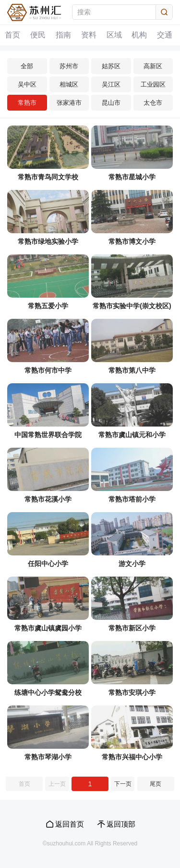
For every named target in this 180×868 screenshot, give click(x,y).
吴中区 (27, 84)
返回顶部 (121, 824)
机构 (140, 35)
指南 (64, 35)
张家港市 (69, 103)
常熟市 (27, 103)
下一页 (123, 784)
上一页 (57, 784)
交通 (166, 35)
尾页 (156, 784)
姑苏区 (111, 66)
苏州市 (69, 66)
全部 (27, 66)
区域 (115, 35)
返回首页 (70, 824)
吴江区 (111, 84)
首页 (13, 35)
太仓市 (153, 103)
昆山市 (111, 103)
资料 (89, 35)
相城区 (69, 84)
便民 (38, 35)
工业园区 (153, 84)
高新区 (153, 66)
